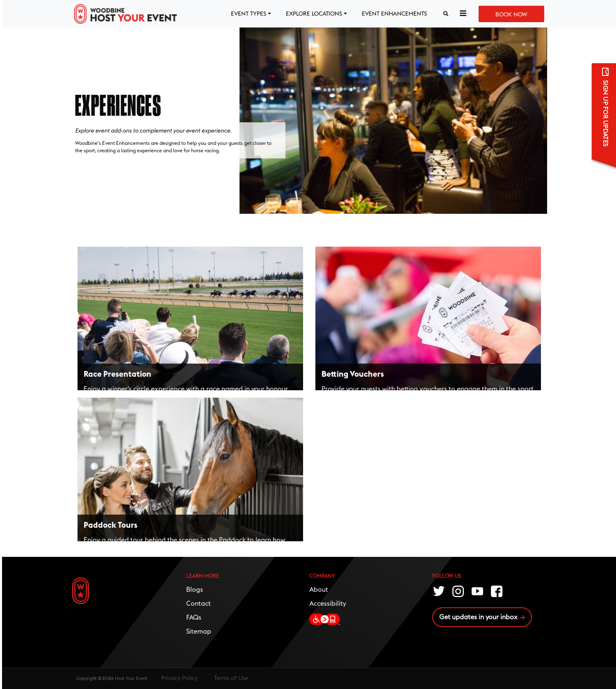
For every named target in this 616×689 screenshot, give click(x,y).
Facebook (497, 591)
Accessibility (328, 604)
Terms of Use (231, 678)
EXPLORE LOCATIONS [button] (314, 14)
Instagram (459, 591)
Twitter (439, 591)
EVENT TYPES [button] (249, 14)
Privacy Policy (179, 678)
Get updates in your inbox (478, 617)
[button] (463, 14)
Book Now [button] (511, 15)
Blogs (195, 590)
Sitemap (199, 632)
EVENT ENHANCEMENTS (394, 14)
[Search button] (446, 14)
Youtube (478, 591)
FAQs (194, 618)
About (319, 590)
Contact (198, 604)
